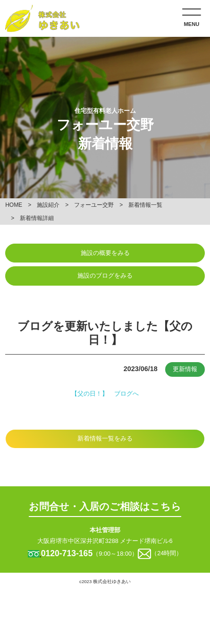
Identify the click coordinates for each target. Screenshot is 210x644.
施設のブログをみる (105, 275)
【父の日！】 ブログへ (105, 394)
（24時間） (167, 554)
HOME (14, 205)
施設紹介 (48, 205)
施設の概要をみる (105, 253)
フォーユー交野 (94, 205)
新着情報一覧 (145, 205)
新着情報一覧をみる (105, 438)
